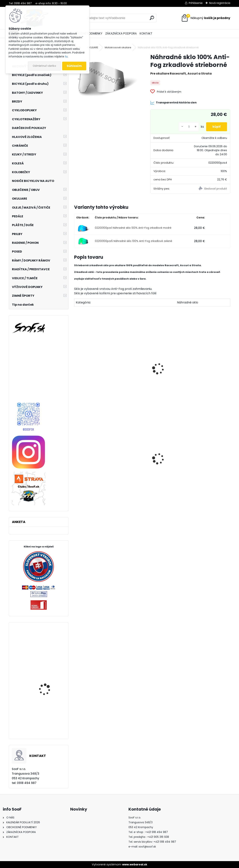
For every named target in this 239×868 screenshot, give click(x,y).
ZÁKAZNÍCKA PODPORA (121, 33)
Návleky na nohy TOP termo (150, 472)
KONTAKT (146, 33)
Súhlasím (74, 66)
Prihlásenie (196, 3)
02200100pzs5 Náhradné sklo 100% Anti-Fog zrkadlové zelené (134, 241)
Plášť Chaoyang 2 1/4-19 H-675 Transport (99, 475)
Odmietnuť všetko (44, 66)
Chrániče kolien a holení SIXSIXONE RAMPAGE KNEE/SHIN (49, 685)
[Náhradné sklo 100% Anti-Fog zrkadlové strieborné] (106, 76)
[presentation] (76, 365)
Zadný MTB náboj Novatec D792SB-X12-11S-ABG (48, 654)
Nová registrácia (220, 3)
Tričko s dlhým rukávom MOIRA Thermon (205, 470)
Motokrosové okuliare (118, 47)
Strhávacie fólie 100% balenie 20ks (98, 375)
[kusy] (187, 127)
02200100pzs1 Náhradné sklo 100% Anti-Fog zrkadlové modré (133, 228)
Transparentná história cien (173, 103)
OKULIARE (93, 47)
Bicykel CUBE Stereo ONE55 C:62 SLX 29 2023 (49, 726)
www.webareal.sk (135, 864)
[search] (152, 18)
